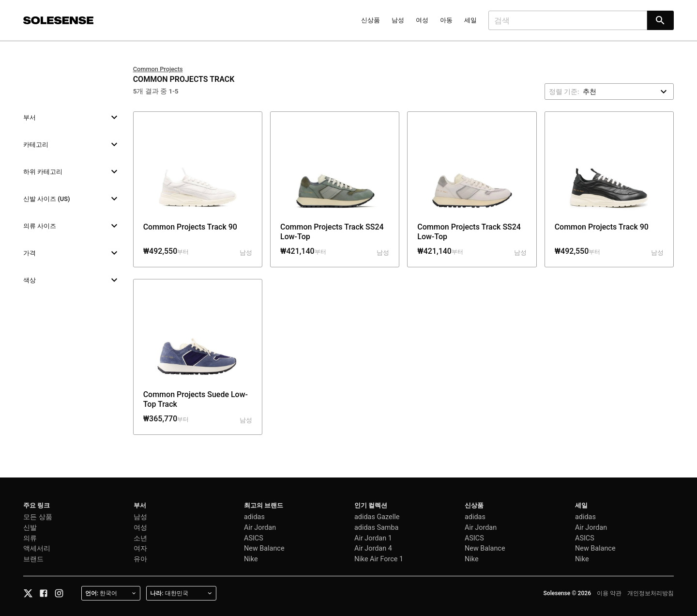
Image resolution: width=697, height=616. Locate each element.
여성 (422, 20)
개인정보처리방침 (651, 593)
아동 (446, 20)
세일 (470, 20)
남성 (398, 20)
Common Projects (158, 69)
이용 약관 (609, 593)
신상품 (371, 20)
